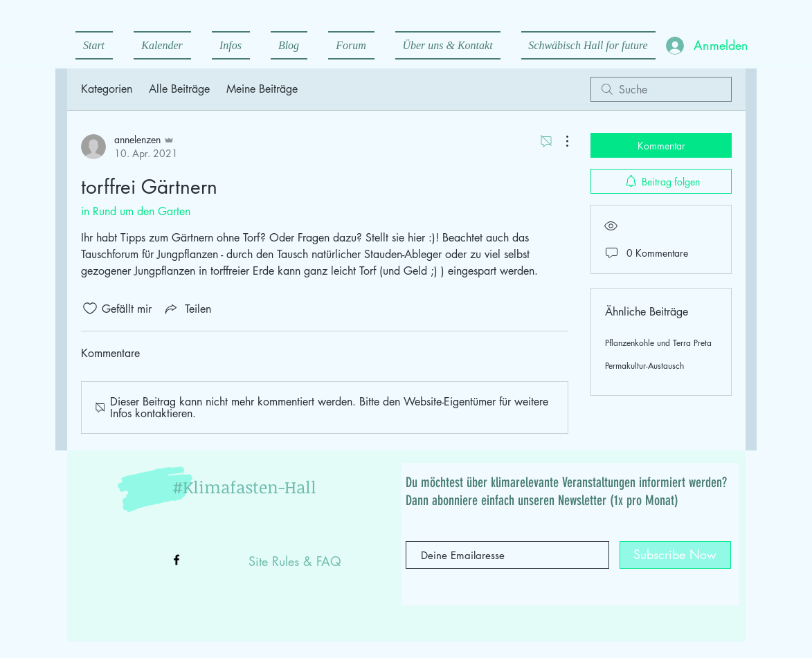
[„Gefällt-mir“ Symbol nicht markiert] (90, 309)
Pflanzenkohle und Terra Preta (658, 343)
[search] (661, 89)
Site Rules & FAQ (295, 561)
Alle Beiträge (179, 89)
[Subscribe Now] (675, 555)
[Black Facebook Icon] (177, 560)
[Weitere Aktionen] (560, 141)
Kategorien (107, 89)
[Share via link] (187, 309)
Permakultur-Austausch (644, 366)
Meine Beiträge (262, 89)
